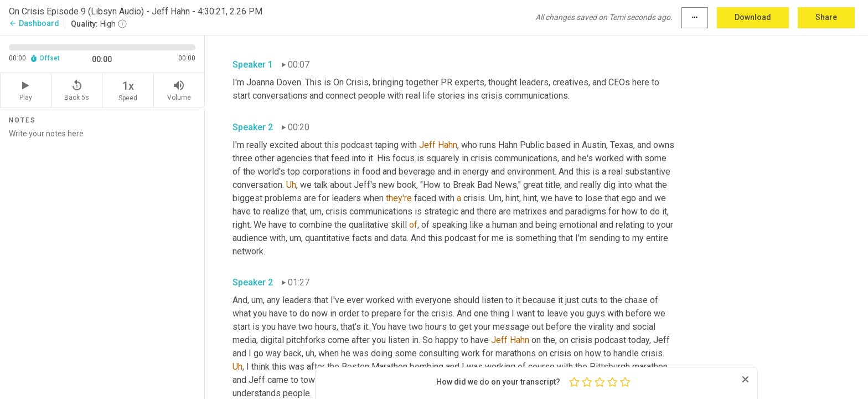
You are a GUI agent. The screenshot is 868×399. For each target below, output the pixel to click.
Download (753, 17)
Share (826, 17)
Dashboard (34, 23)
